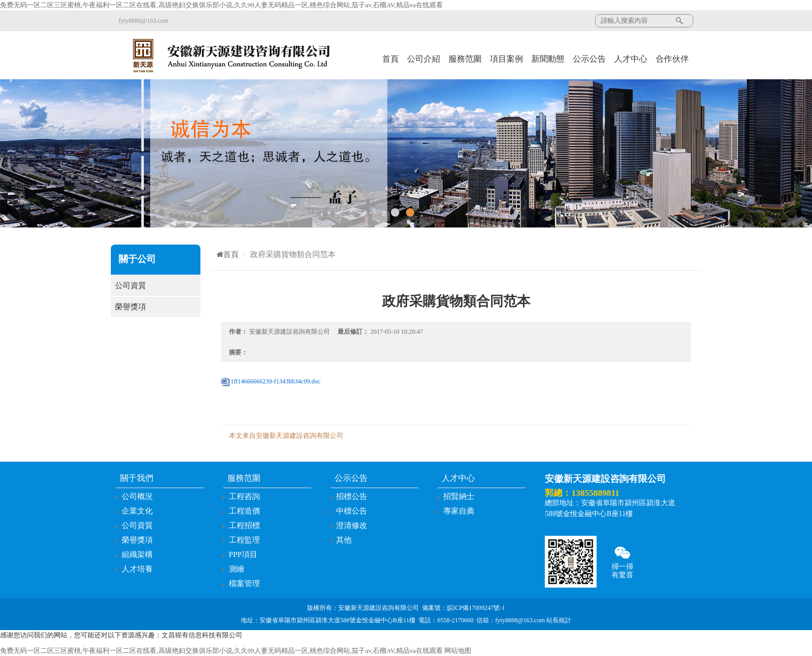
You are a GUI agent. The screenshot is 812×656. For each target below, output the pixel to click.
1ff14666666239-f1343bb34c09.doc (275, 381)
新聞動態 (548, 59)
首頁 (390, 59)
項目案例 (506, 59)
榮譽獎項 (156, 307)
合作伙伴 (672, 59)
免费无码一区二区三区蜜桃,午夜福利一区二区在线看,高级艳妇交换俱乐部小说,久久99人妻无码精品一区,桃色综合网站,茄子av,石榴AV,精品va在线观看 (221, 5)
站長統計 (559, 620)
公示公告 (589, 59)
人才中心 (631, 59)
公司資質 (156, 286)
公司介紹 (424, 59)
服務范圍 (465, 59)
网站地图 (458, 651)
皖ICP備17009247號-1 (476, 608)
